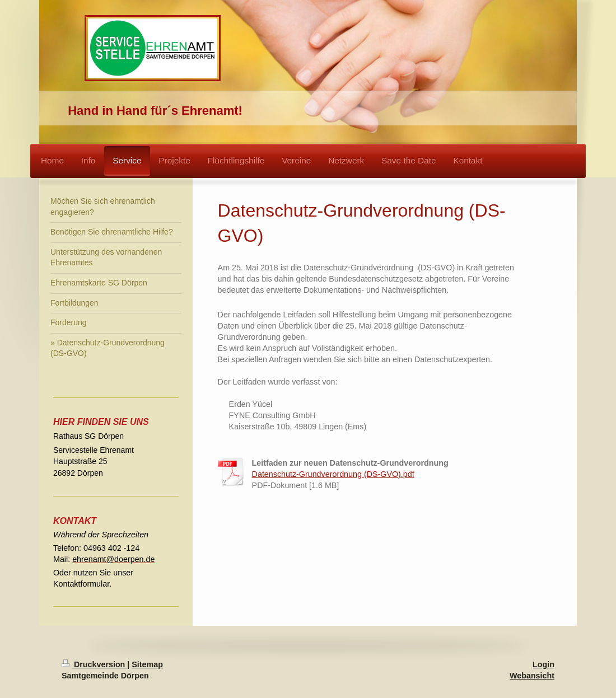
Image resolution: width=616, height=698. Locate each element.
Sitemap (147, 664)
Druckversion (94, 664)
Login (543, 664)
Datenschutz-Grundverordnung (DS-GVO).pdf (333, 474)
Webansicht (532, 676)
